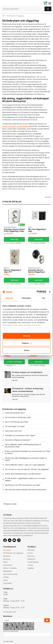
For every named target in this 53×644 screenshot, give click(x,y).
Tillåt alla (26, 336)
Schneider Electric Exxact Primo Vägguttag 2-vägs (14, 230)
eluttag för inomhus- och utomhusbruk (16, 126)
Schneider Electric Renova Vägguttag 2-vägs (37, 272)
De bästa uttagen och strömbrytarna (27, 372)
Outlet (5, 580)
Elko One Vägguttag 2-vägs (37, 230)
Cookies (30, 565)
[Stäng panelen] (50, 292)
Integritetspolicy (33, 562)
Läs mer (48, 197)
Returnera (31, 556)
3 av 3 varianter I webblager (12, 243)
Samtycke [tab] (9, 298)
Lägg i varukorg (14, 362)
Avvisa (26, 350)
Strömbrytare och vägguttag (13, 553)
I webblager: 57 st (10, 366)
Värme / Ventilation (10, 568)
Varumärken (8, 583)
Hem (4, 16)
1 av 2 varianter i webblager (12, 284)
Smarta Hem (8, 565)
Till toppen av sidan (10, 504)
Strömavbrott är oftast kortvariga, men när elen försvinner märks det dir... (28, 395)
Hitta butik (31, 550)
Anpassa (27, 343)
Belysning (7, 559)
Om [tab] (44, 298)
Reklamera (31, 559)
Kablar (5, 562)
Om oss (30, 553)
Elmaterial (7, 556)
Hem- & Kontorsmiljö (10, 574)
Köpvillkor (31, 568)
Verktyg (6, 577)
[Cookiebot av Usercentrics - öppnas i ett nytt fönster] (37, 292)
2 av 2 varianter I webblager (37, 243)
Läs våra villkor (8, 641)
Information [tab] (26, 298)
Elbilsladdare (8, 571)
